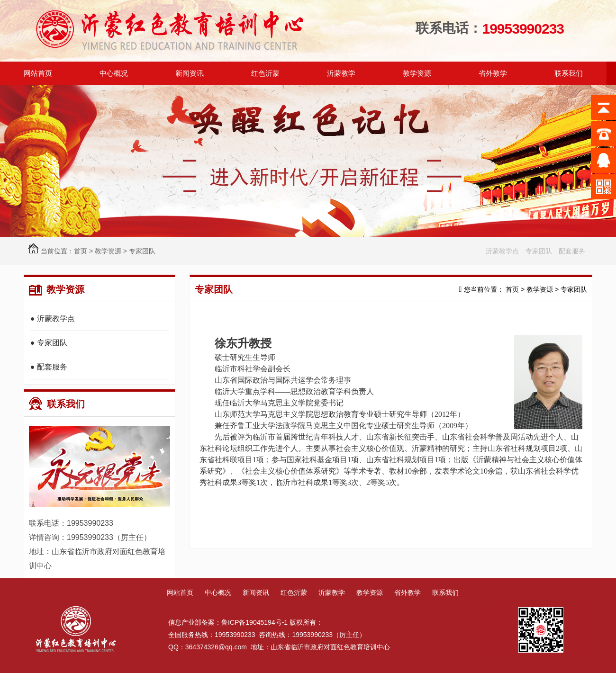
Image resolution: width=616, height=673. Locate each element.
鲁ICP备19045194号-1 (254, 622)
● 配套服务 (49, 367)
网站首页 (38, 73)
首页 (81, 251)
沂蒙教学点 (502, 251)
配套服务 (572, 251)
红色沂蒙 (294, 592)
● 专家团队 (49, 343)
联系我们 (57, 404)
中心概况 (218, 592)
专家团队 (142, 251)
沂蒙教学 (332, 592)
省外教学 (408, 592)
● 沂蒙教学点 (53, 319)
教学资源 (108, 251)
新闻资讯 (256, 592)
